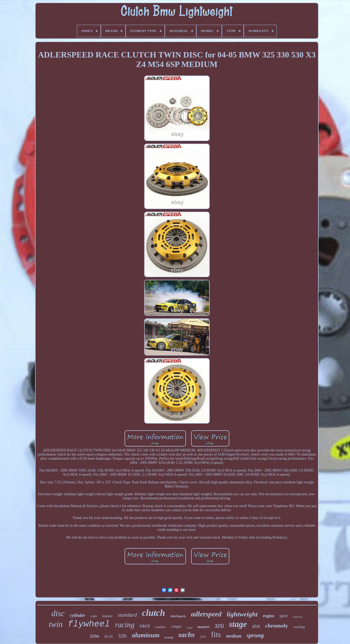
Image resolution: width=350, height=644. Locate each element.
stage (238, 624)
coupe (176, 626)
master (108, 616)
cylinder (78, 615)
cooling (299, 627)
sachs (186, 635)
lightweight (242, 614)
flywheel (89, 624)
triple (94, 616)
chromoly (277, 626)
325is (95, 636)
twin (56, 624)
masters (203, 627)
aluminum (146, 635)
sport (283, 616)
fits (216, 634)
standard (127, 615)
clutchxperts (178, 616)
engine (268, 616)
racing (125, 625)
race (145, 625)
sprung (255, 635)
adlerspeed (206, 614)
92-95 (109, 637)
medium (234, 636)
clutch (153, 613)
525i (203, 637)
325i (219, 626)
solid (189, 628)
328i (123, 636)
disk (256, 626)
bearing (169, 637)
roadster (161, 627)
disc (58, 613)
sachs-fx (298, 617)
